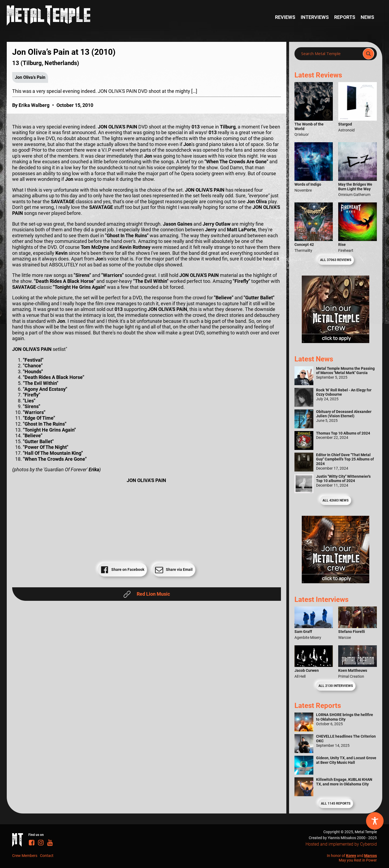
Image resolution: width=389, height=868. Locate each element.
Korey (351, 856)
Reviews (285, 17)
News (367, 17)
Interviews (315, 17)
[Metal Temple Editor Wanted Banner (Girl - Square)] (336, 341)
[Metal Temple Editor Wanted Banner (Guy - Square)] (336, 582)
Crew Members (25, 856)
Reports (345, 17)
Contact (47, 856)
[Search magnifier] (368, 54)
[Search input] (330, 54)
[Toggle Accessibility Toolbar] (375, 821)
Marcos (370, 856)
